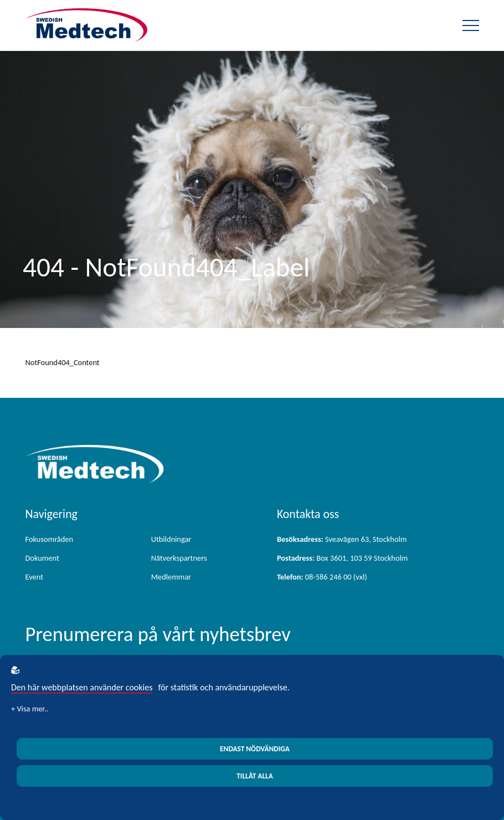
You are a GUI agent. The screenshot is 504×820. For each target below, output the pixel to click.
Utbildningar (171, 539)
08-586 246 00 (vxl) (322, 577)
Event (34, 577)
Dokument (42, 558)
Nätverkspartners (179, 558)
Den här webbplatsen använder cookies (82, 687)
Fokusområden (50, 539)
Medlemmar (171, 577)
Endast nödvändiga (255, 749)
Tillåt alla (255, 776)
